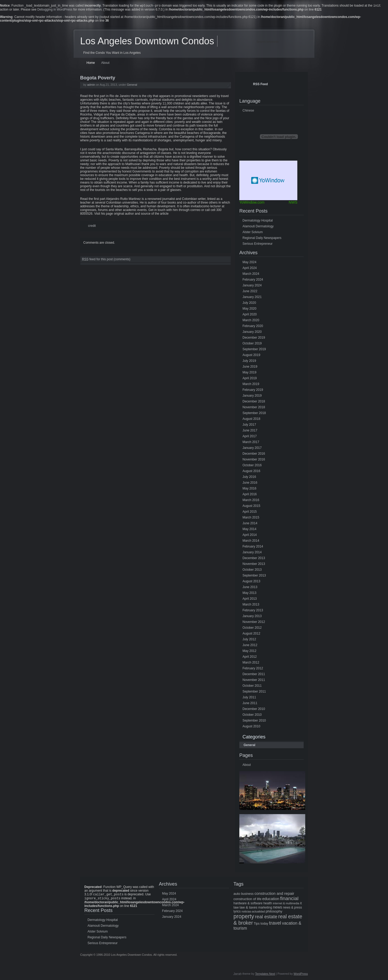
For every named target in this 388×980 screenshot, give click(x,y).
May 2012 (249, 651)
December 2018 (254, 402)
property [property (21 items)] (244, 917)
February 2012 (253, 669)
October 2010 (252, 715)
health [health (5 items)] (268, 904)
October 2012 (252, 628)
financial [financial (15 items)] (289, 899)
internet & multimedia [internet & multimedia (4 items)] (286, 904)
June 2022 (250, 292)
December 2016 (254, 454)
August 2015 (251, 506)
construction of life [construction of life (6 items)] (248, 899)
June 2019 (250, 367)
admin (91, 85)
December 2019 (254, 338)
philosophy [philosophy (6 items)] (274, 912)
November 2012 (254, 622)
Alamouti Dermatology (258, 227)
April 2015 (250, 512)
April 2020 (250, 315)
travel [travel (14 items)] (275, 923)
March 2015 (251, 518)
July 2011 (249, 698)
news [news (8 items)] (277, 908)
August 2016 (251, 472)
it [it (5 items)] (301, 904)
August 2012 (251, 634)
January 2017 (252, 448)
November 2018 (254, 408)
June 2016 (250, 483)
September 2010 (254, 721)
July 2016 (249, 477)
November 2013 (254, 564)
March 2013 (251, 605)
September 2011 (254, 692)
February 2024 (253, 280)
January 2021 (252, 297)
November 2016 (254, 460)
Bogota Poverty (98, 78)
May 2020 (249, 309)
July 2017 (249, 425)
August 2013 (251, 582)
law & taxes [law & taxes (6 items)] (248, 908)
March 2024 (251, 274)
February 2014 (253, 547)
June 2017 (250, 431)
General (132, 85)
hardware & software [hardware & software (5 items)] (248, 904)
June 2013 (250, 588)
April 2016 (250, 495)
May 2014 (249, 530)
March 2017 (251, 443)
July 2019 (249, 361)
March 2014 (251, 541)
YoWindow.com (252, 203)
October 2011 (252, 686)
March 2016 (251, 501)
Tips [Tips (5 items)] (257, 924)
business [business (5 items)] (247, 894)
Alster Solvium (253, 233)
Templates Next (265, 975)
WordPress (301, 975)
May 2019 (249, 373)
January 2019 (252, 396)
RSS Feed (260, 85)
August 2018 (251, 419)
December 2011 (254, 675)
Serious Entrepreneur (258, 244)
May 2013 (249, 593)
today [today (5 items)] (264, 924)
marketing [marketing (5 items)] (265, 908)
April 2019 (250, 379)
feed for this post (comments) (106, 260)
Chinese (248, 111)
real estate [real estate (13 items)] (266, 917)
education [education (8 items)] (271, 899)
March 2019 (251, 385)
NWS (293, 203)
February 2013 (253, 611)
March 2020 (251, 321)
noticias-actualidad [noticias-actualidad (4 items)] (253, 912)
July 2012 (249, 640)
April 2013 (250, 599)
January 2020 (252, 332)
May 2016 (249, 489)
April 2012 (250, 657)
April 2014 (250, 535)
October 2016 (252, 466)
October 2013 (252, 570)
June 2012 (250, 646)
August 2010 (251, 727)
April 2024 (250, 268)
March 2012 (251, 663)
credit (92, 226)
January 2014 (252, 553)
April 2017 (250, 437)
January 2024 (252, 286)
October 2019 (252, 344)
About (105, 63)
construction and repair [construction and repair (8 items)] (274, 894)
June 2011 (250, 704)
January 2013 (252, 617)
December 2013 (254, 559)
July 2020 (249, 303)
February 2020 (253, 326)
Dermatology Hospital (258, 221)
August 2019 (251, 356)
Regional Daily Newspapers (262, 238)
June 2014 (250, 524)
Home (91, 63)
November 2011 (254, 680)
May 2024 (249, 263)
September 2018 (254, 414)
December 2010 (254, 709)
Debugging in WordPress (55, 10)
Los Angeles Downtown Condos (147, 42)
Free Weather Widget (268, 181)
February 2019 (253, 390)
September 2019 (254, 350)
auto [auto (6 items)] (237, 894)
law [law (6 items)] (236, 908)
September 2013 (254, 576)
